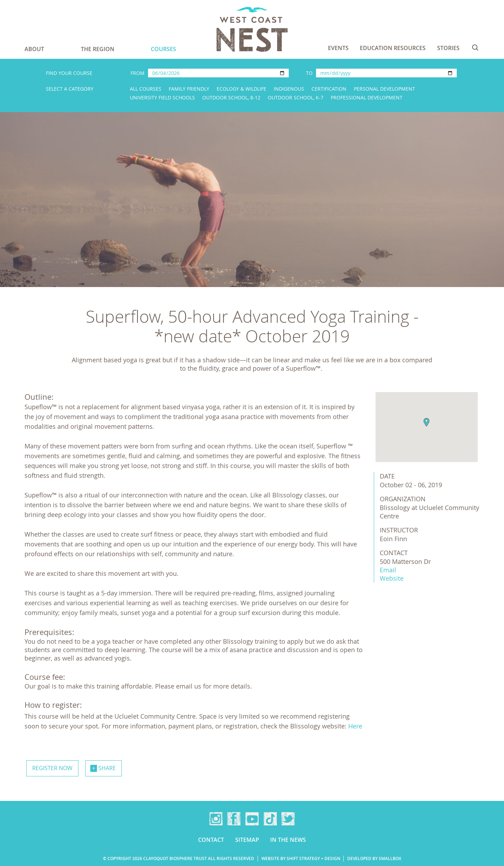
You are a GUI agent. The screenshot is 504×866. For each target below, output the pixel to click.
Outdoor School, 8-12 (231, 97)
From (138, 73)
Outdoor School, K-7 (296, 97)
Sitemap (247, 840)
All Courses (146, 89)
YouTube (252, 819)
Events (338, 48)
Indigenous (289, 89)
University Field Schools (162, 97)
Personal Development (384, 89)
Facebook (234, 819)
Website (392, 578)
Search (475, 48)
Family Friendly (189, 89)
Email (388, 570)
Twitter (288, 819)
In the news (288, 840)
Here (355, 726)
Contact (211, 840)
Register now (52, 768)
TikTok (270, 819)
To (309, 73)
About (34, 49)
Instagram (216, 819)
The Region (98, 49)
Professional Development (367, 97)
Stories (448, 48)
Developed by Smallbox (374, 858)
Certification (329, 89)
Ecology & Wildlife (241, 89)
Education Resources (393, 48)
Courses (163, 49)
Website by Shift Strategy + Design (301, 858)
